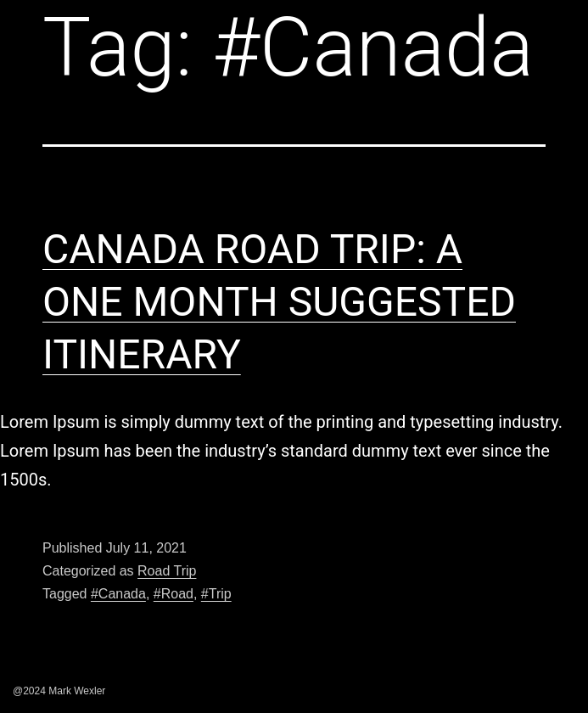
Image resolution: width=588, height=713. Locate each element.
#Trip (216, 594)
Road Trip (167, 571)
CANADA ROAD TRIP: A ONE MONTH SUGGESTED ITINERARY (279, 302)
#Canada (118, 594)
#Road (174, 594)
